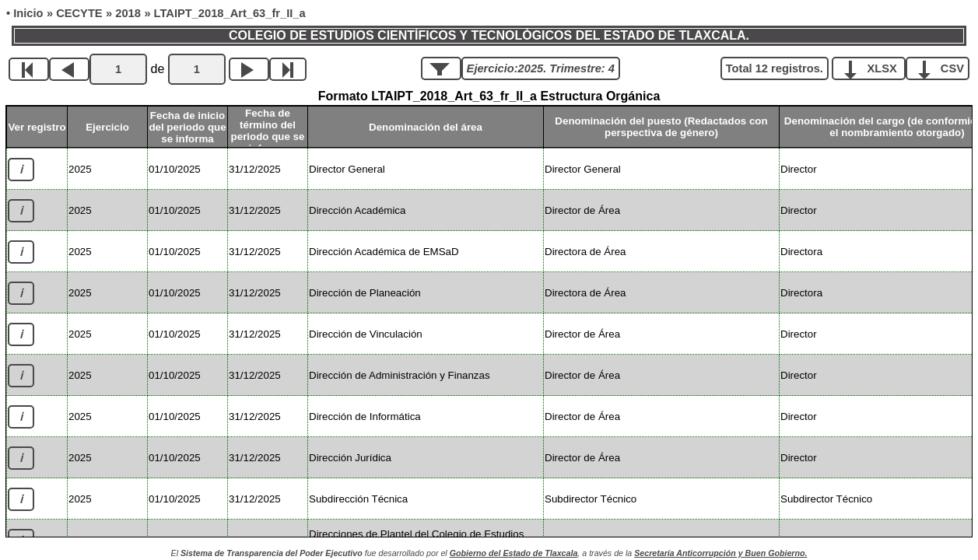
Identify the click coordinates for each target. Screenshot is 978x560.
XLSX (874, 68)
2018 (128, 13)
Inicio (28, 13)
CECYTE (79, 13)
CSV (943, 68)
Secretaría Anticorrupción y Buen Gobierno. (720, 553)
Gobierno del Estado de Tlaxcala (514, 553)
